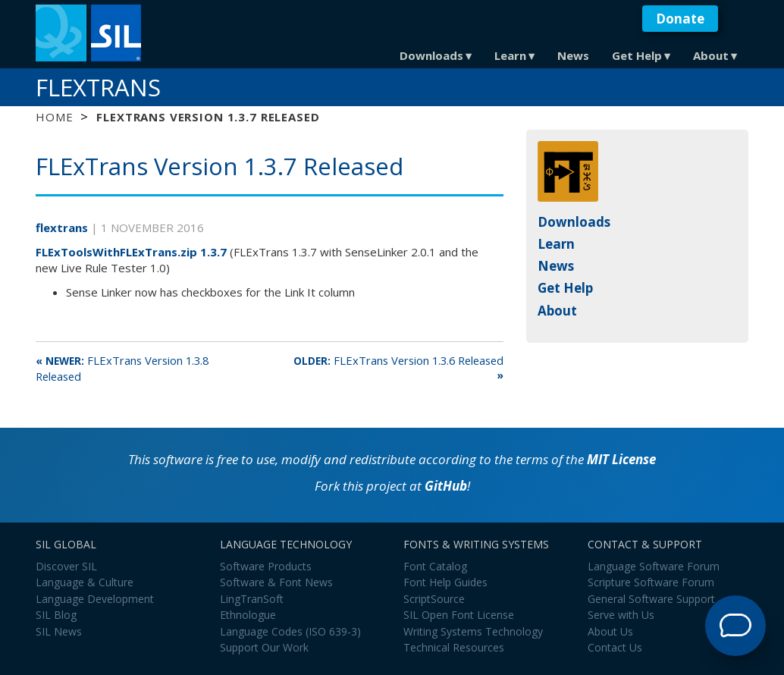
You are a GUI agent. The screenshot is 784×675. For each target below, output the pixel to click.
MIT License (621, 459)
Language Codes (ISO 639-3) (290, 631)
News (573, 55)
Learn (510, 55)
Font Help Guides (445, 582)
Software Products (266, 566)
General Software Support (651, 599)
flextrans (63, 228)
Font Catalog (435, 566)
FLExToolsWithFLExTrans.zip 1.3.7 (131, 252)
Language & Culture (85, 582)
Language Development (95, 599)
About (711, 55)
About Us (610, 631)
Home (54, 117)
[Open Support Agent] (735, 626)
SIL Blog (56, 615)
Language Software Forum (654, 566)
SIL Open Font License (459, 615)
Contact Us (615, 647)
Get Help (637, 55)
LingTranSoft (252, 599)
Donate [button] (680, 19)
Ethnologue (248, 615)
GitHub (446, 486)
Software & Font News (276, 582)
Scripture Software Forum (651, 582)
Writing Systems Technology (473, 631)
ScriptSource (434, 599)
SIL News (59, 631)
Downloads (431, 55)
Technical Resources (454, 647)
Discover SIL (66, 566)
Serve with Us (621, 615)
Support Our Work (264, 647)
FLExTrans (98, 87)
